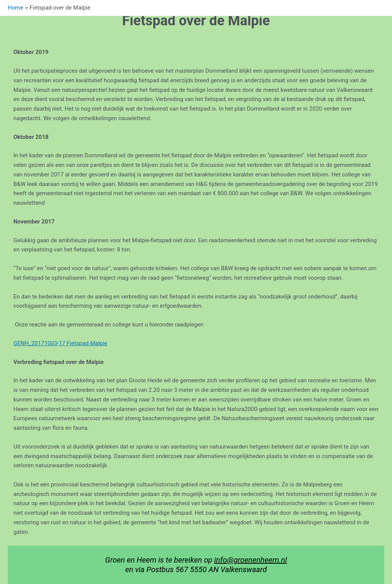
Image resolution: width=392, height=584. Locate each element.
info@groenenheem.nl (251, 560)
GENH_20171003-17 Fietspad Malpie (60, 343)
